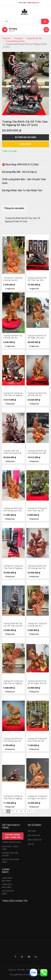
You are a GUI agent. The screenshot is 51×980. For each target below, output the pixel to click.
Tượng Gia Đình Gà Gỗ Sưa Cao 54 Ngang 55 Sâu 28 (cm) (13, 337)
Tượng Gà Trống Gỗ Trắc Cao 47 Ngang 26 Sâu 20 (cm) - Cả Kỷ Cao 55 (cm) (13, 567)
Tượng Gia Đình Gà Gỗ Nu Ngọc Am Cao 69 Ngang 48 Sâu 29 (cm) (37, 682)
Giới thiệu (32, 831)
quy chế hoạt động (8, 892)
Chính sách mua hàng (7, 886)
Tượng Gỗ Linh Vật (34, 38)
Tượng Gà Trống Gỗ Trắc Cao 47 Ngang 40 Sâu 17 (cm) (13, 394)
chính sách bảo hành (7, 879)
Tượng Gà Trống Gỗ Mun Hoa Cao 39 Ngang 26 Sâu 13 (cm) (37, 740)
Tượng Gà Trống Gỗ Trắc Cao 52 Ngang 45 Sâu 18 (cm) (13, 797)
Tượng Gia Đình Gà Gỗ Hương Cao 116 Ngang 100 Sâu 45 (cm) (37, 567)
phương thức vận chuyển (10, 854)
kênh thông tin (34, 840)
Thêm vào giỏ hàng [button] (26, 137)
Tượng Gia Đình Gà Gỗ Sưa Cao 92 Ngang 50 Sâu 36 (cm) (37, 394)
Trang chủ (6, 38)
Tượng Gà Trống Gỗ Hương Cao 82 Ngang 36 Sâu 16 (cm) (13, 279)
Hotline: (29, 3)
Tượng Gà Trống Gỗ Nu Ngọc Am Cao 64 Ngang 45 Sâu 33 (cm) (37, 797)
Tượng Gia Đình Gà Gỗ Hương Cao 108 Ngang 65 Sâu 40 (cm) (37, 452)
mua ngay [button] (26, 144)
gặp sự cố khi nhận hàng (11, 861)
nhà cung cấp (34, 835)
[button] (4, 84)
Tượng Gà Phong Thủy (15, 41)
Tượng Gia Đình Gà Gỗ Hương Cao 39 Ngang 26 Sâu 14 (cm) (13, 740)
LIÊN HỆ (31, 844)
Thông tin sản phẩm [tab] (14, 208)
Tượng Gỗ (18, 38)
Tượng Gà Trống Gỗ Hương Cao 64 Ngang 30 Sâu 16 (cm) (37, 625)
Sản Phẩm (21, 970)
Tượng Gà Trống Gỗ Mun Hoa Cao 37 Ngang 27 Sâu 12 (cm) (37, 510)
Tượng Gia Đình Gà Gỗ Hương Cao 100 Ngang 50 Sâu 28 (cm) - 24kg (13, 510)
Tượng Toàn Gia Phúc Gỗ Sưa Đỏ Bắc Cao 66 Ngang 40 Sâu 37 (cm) (13, 452)
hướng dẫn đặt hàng (12, 842)
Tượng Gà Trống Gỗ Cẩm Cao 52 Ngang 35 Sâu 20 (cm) (13, 682)
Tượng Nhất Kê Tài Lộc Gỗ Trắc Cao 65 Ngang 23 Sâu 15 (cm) (13, 625)
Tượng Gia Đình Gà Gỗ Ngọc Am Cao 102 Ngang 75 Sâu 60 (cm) (37, 337)
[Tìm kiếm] (45, 21)
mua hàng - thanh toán (10, 848)
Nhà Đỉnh (38, 970)
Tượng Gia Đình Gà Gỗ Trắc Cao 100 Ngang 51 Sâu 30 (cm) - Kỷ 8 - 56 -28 (37, 279)
